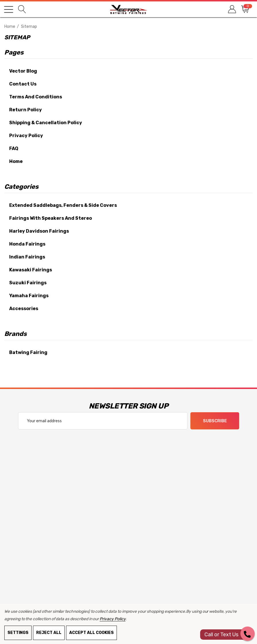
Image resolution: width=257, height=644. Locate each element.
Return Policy (26, 110)
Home (16, 161)
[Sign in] (232, 9)
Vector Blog (23, 71)
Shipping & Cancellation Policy (46, 123)
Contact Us (23, 84)
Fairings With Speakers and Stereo (51, 218)
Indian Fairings (27, 257)
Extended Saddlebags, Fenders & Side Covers (63, 205)
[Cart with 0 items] (245, 9)
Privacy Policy (26, 136)
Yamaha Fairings (29, 296)
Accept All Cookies (91, 633)
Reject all (49, 633)
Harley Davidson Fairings (39, 231)
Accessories (24, 309)
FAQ (14, 148)
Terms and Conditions (36, 97)
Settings (18, 633)
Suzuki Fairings (28, 283)
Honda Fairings (27, 244)
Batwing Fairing (28, 352)
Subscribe (215, 421)
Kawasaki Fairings (31, 270)
